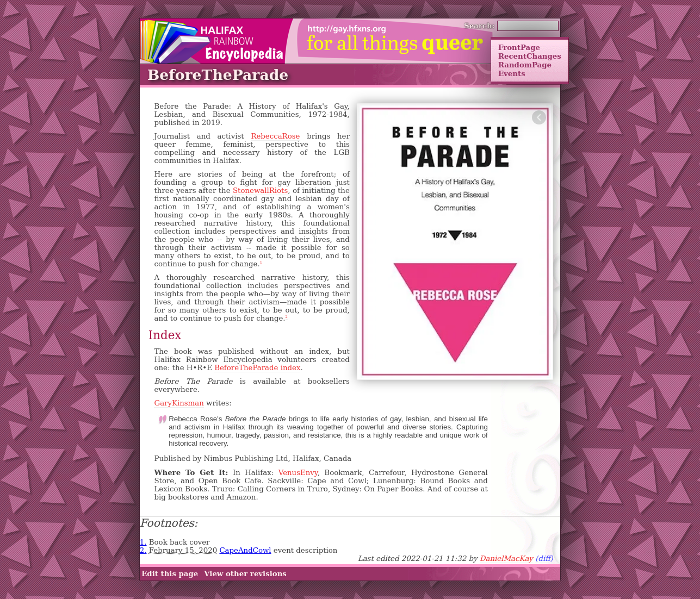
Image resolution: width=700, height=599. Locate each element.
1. (143, 542)
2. (143, 550)
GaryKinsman (179, 403)
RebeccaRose (275, 136)
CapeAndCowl (245, 550)
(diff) (544, 559)
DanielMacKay (506, 559)
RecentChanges (530, 56)
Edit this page (170, 574)
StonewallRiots (260, 191)
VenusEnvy (298, 473)
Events (512, 73)
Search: (479, 26)
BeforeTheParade (218, 75)
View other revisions (245, 574)
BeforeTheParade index (257, 368)
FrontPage (519, 47)
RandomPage (525, 65)
